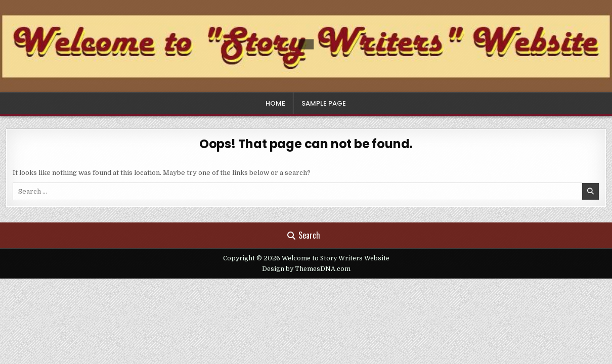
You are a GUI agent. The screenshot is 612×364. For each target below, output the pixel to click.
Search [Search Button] (304, 235)
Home (275, 103)
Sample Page (324, 103)
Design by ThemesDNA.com (306, 269)
